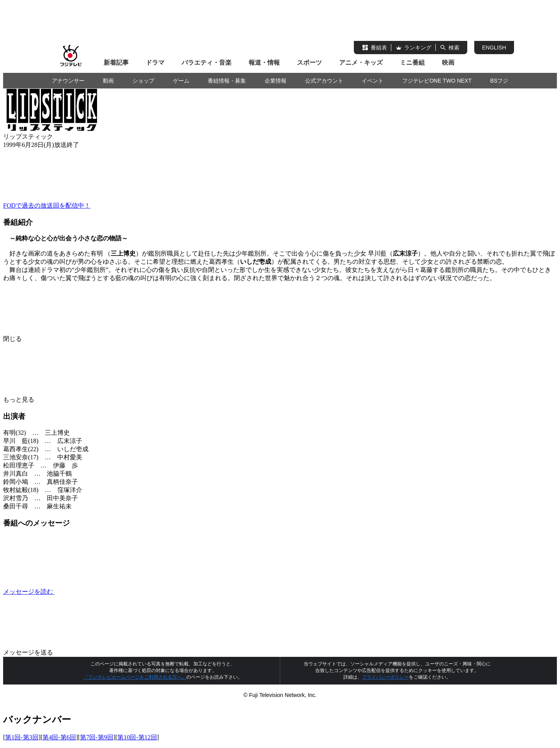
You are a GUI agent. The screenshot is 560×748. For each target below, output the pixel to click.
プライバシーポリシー (385, 677)
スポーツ (309, 63)
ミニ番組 (412, 63)
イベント (373, 81)
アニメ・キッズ (361, 63)
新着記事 (116, 63)
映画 (448, 63)
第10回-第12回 (137, 737)
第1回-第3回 (22, 737)
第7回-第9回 (96, 737)
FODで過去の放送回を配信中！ (47, 206)
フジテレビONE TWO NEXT (437, 81)
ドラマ (155, 63)
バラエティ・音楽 (207, 63)
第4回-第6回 (59, 737)
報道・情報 (264, 63)
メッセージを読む (87, 592)
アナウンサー (68, 81)
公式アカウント (324, 81)
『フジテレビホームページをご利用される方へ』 (135, 677)
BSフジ (499, 81)
